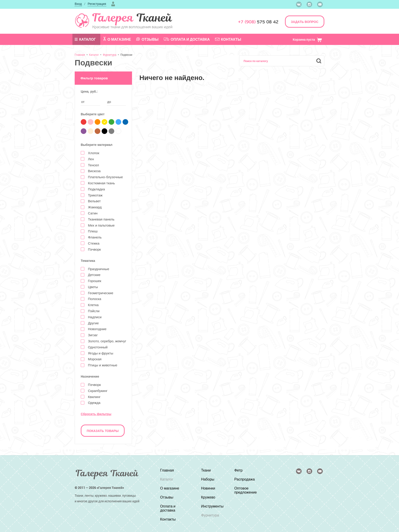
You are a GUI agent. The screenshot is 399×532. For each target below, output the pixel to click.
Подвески (126, 55)
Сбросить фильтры (96, 414)
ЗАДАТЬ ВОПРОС (305, 22)
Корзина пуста (307, 39)
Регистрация (97, 4)
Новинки (208, 488)
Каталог (85, 39)
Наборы (208, 479)
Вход (78, 4)
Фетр (239, 470)
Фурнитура (110, 55)
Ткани (206, 470)
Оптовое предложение (246, 490)
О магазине (117, 39)
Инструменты (212, 506)
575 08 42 (258, 22)
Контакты (228, 39)
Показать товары (103, 431)
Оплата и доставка (187, 39)
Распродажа (245, 479)
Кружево (208, 497)
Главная (80, 55)
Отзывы (147, 39)
